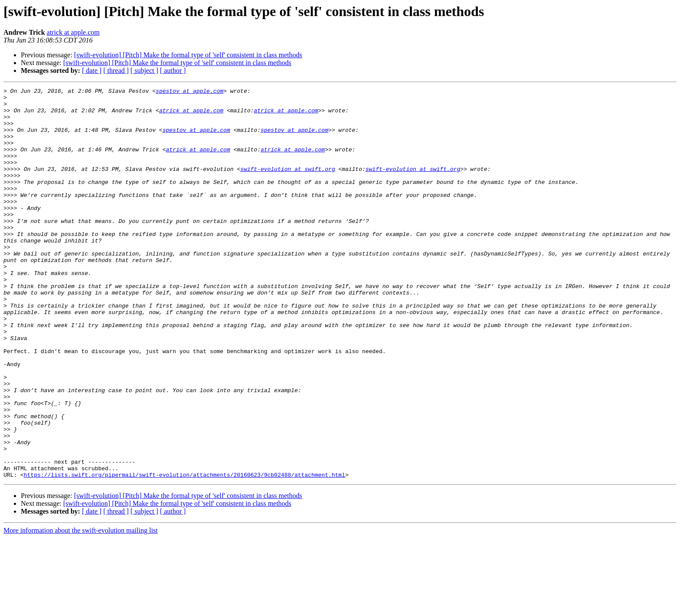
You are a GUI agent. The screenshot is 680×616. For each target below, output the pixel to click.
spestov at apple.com (190, 92)
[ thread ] (116, 70)
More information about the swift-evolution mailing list (81, 608)
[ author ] (173, 70)
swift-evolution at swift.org (288, 186)
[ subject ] (144, 70)
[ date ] (92, 70)
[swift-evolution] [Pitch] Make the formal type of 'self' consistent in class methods (188, 55)
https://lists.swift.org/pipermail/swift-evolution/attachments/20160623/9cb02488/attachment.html (185, 553)
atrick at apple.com (73, 32)
